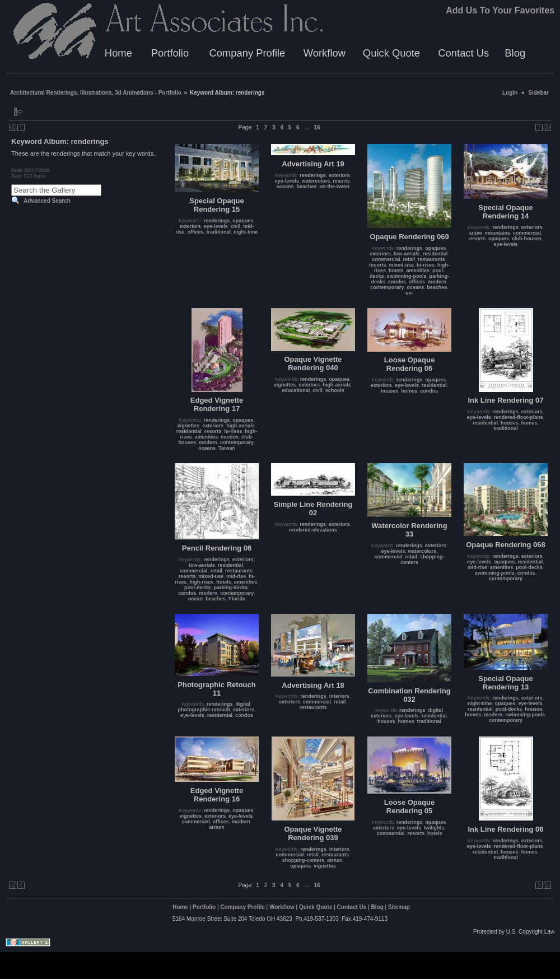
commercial (386, 259)
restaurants (431, 259)
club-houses (527, 239)
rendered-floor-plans (519, 417)
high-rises (201, 582)
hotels (396, 271)
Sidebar (538, 93)
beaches (307, 187)
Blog (515, 53)
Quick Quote (391, 53)
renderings (217, 221)
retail (409, 259)
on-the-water (335, 187)
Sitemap (399, 907)
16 (317, 127)
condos (397, 282)
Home (118, 53)
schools (335, 390)
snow (475, 233)
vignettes (189, 426)
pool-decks (198, 588)
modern (437, 282)
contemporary (387, 287)
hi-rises (426, 265)
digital (243, 704)
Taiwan (227, 448)
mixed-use (401, 265)
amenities (418, 271)
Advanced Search (47, 201)
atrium (217, 827)
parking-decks (230, 588)
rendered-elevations (313, 530)
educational (296, 390)
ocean (195, 599)
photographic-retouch (204, 710)
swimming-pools (407, 276)
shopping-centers (304, 860)
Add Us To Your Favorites (500, 10)
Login (510, 93)
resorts (341, 181)
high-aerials (241, 426)
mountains (497, 233)
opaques (243, 221)
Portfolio (170, 53)
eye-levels (216, 226)
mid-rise (236, 576)
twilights (434, 828)
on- (409, 293)
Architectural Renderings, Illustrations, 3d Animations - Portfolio (96, 93)
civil (236, 226)
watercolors (316, 181)
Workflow (325, 53)
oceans (285, 187)
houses (390, 391)
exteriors (190, 226)
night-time (246, 232)
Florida (237, 599)
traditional (219, 232)
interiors (339, 696)
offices (195, 232)
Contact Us (463, 53)
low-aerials (407, 254)
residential (435, 254)
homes (409, 391)
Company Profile (247, 53)
